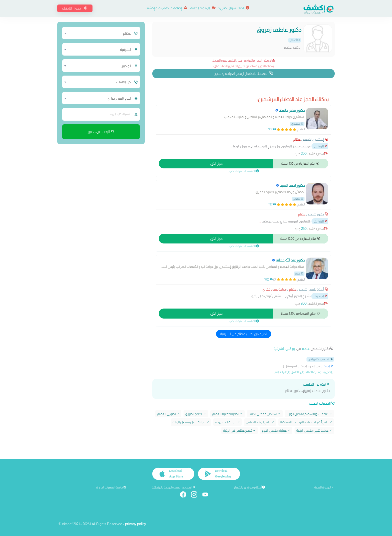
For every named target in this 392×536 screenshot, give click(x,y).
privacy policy (135, 524)
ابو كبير (291, 349)
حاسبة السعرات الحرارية (111, 487)
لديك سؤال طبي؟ (234, 8)
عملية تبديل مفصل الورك (191, 422)
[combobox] (98, 33)
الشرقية (279, 349)
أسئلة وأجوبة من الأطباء (249, 487)
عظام (297, 140)
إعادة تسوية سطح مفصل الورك (309, 414)
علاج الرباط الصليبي (260, 422)
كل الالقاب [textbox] (123, 82)
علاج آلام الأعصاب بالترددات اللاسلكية (306, 422)
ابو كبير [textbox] (126, 66)
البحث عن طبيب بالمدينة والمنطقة (174, 487)
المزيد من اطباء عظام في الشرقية (244, 334)
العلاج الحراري (196, 414)
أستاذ (299, 274)
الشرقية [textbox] (125, 50)
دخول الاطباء (75, 8)
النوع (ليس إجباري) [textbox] (119, 98)
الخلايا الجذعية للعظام (227, 414)
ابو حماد (321, 296)
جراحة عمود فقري (274, 289)
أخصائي (295, 40)
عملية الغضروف (227, 422)
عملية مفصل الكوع (276, 431)
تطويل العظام (168, 414)
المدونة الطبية (203, 8)
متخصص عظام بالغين (320, 359)
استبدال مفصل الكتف (265, 414)
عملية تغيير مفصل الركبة (314, 431)
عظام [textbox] (127, 33)
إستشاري (297, 124)
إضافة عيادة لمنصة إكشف (166, 8)
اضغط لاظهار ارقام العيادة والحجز (244, 73)
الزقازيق (321, 146)
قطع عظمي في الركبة (239, 431)
